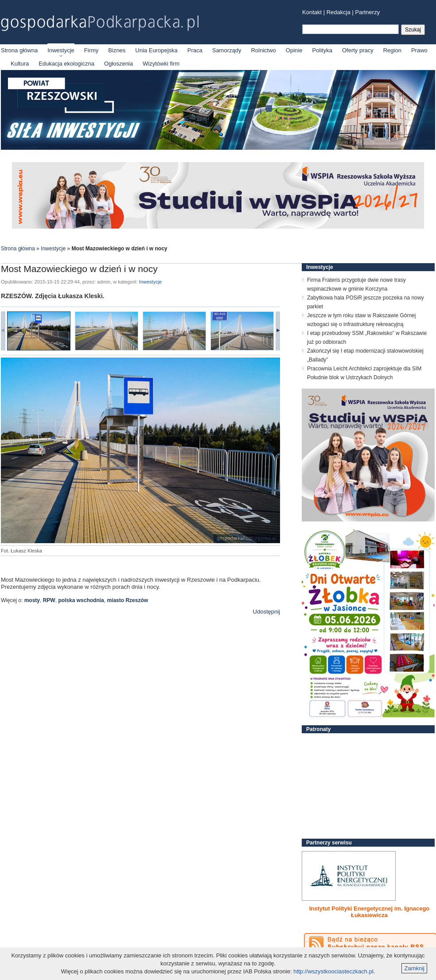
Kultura (20, 64)
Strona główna (19, 50)
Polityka (322, 50)
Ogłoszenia (119, 64)
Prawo (419, 50)
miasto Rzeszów (127, 600)
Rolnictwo (263, 50)
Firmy (91, 50)
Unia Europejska (156, 50)
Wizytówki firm (161, 64)
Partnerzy (368, 12)
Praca (195, 50)
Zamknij (414, 968)
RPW (49, 600)
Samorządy (227, 50)
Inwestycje (61, 50)
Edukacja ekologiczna (66, 64)
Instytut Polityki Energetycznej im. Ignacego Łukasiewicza (370, 912)
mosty (32, 600)
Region (392, 50)
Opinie (294, 50)
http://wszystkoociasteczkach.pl (333, 971)
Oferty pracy (358, 50)
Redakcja (339, 12)
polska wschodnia (81, 600)
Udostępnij (267, 612)
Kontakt (312, 12)
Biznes (117, 50)
